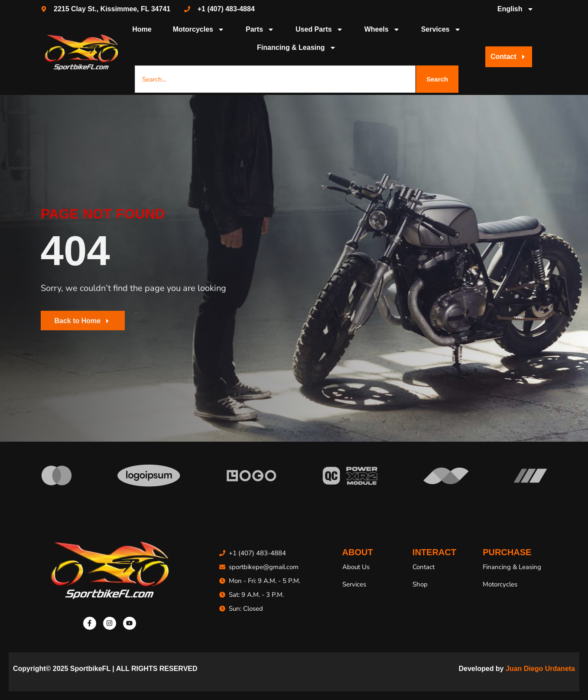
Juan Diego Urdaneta (540, 669)
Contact (424, 567)
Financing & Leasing (296, 48)
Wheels (382, 29)
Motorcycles (199, 29)
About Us (356, 567)
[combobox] (275, 79)
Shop (420, 584)
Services (441, 29)
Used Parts (319, 29)
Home (142, 29)
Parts (260, 29)
